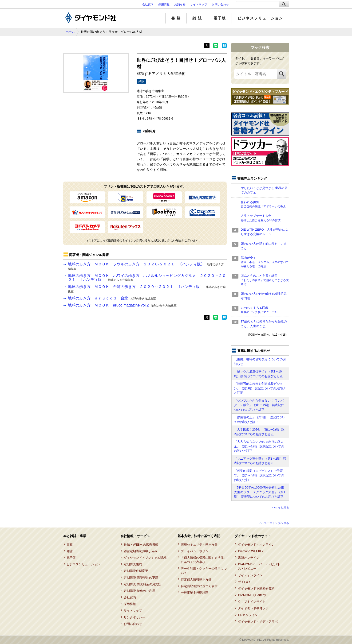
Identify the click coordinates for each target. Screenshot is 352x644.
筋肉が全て (265, 262)
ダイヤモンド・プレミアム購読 (145, 558)
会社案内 (148, 4)
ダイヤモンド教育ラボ (253, 608)
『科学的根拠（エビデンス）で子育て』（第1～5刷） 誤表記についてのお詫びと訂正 (259, 475)
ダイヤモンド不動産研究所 (256, 588)
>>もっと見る (280, 508)
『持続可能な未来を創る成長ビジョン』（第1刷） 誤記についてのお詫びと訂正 (260, 388)
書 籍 (176, 18)
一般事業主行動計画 (195, 593)
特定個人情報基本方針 (196, 580)
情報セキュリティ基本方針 (199, 545)
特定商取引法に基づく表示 (199, 586)
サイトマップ (199, 4)
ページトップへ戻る (276, 523)
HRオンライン (248, 615)
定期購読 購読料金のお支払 (142, 584)
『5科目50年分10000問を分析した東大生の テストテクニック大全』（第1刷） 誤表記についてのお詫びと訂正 (260, 492)
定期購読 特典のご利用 (139, 591)
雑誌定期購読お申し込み (140, 551)
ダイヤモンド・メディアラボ (258, 622)
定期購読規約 (133, 564)
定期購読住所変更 (136, 571)
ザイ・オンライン (250, 575)
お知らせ (180, 4)
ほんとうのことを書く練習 (265, 280)
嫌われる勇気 (265, 205)
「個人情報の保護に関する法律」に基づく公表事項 (204, 560)
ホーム (70, 32)
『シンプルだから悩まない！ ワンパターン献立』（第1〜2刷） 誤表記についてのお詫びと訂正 (259, 405)
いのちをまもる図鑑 (265, 310)
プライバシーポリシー (196, 551)
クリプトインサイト (252, 602)
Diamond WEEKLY (251, 551)
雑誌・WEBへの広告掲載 (141, 545)
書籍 (70, 545)
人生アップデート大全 (265, 218)
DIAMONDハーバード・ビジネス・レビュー (259, 566)
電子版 (220, 18)
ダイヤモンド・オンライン (256, 545)
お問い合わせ (220, 4)
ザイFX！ (245, 582)
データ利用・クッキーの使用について (204, 571)
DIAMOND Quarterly (252, 595)
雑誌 (70, 551)
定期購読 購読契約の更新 (141, 578)
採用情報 (164, 4)
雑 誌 (197, 18)
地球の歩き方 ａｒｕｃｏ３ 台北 (112, 298)
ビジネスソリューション (260, 18)
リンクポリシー (134, 617)
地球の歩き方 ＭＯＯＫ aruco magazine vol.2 (122, 305)
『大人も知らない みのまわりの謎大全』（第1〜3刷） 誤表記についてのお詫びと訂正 (259, 446)
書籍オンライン (249, 558)
